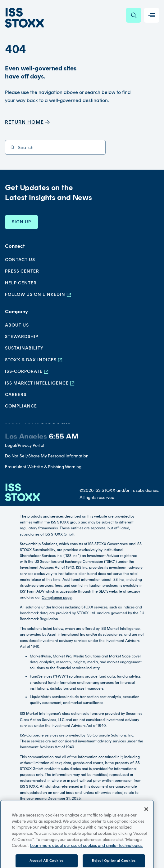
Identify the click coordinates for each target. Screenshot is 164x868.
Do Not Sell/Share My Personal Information (47, 456)
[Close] (146, 818)
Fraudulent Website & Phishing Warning (43, 467)
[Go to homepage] (22, 492)
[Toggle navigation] (152, 15)
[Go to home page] (24, 18)
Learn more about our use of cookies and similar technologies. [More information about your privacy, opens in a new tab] (87, 855)
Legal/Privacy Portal (25, 445)
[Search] (134, 15)
